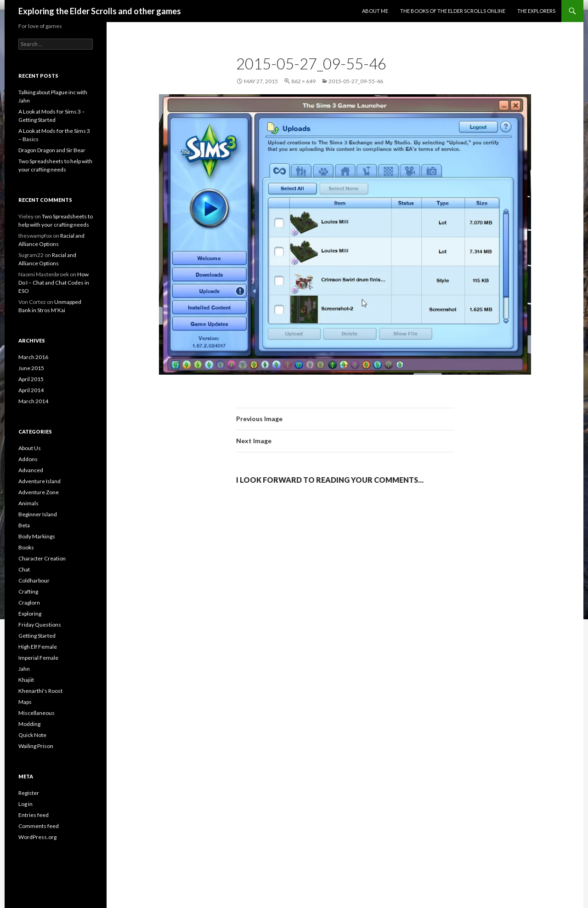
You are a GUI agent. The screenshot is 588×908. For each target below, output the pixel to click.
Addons (28, 459)
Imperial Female (38, 658)
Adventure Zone (39, 492)
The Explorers (536, 11)
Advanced (31, 470)
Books (26, 547)
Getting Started (37, 636)
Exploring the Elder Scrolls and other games (100, 11)
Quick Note (32, 735)
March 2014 (33, 401)
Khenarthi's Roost (40, 691)
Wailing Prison (36, 746)
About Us (30, 448)
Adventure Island (40, 481)
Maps (25, 702)
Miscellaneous (37, 713)
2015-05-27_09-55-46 (356, 81)
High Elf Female (38, 647)
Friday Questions (40, 625)
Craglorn (29, 602)
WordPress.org (37, 837)
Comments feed (39, 826)
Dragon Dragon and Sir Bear (52, 150)
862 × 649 (303, 81)
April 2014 (31, 390)
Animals (28, 503)
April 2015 (31, 379)
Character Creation (42, 558)
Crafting (28, 591)
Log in (25, 804)
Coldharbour (34, 580)
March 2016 (33, 357)
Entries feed (34, 815)
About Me (375, 11)
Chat (24, 569)
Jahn (24, 669)
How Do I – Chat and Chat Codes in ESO (54, 283)
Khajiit (26, 680)
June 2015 (31, 368)
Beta (24, 525)
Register (29, 793)
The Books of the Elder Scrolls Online (453, 11)
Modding (29, 724)
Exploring (30, 614)
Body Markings (37, 536)
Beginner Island (38, 514)
